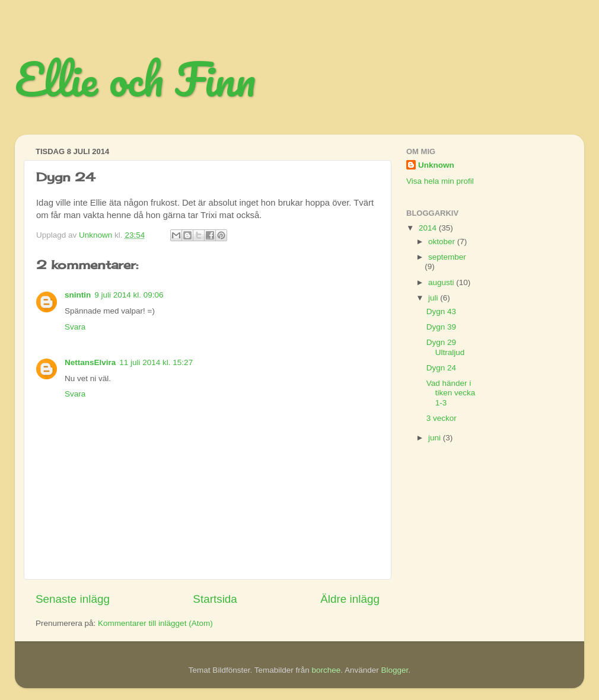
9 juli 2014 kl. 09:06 (129, 295)
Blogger (395, 670)
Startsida (215, 599)
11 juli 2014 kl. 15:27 (156, 362)
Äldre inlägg (350, 599)
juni (436, 438)
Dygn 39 (441, 327)
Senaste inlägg (73, 599)
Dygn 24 (441, 368)
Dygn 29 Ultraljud (446, 347)
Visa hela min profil (440, 181)
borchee (326, 670)
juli (434, 298)
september (447, 257)
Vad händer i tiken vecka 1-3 (451, 393)
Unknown (436, 165)
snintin (78, 295)
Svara (75, 327)
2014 (429, 228)
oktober (443, 242)
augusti (442, 282)
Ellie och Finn (135, 79)
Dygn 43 (441, 311)
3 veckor (442, 418)
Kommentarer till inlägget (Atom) (155, 623)
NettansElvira (90, 362)
